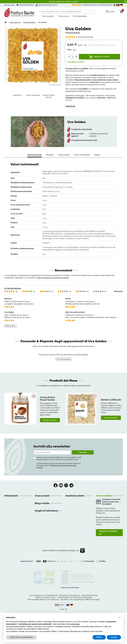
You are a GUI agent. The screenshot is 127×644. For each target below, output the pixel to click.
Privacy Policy (10, 549)
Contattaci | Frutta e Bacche (16, 543)
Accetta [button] (114, 637)
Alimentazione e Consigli (45, 526)
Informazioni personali (44, 505)
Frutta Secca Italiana (43, 562)
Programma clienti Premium (46, 514)
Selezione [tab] (50, 160)
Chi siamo (8, 505)
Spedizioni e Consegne (14, 514)
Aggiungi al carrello (99, 56)
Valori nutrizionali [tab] (34, 160)
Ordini (37, 508)
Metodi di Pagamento (13, 523)
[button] (120, 617)
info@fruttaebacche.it (27, 5)
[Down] (69, 57)
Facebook (56, 490)
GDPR (7, 534)
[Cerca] (68, 12)
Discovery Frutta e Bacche (46, 529)
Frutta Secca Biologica (44, 559)
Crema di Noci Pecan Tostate (48, 404)
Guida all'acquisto (12, 508)
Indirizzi (38, 511)
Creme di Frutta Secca (44, 565)
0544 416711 (73, 514)
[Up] (76, 57)
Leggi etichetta (55, 85)
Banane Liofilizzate (111, 405)
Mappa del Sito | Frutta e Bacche (18, 546)
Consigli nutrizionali (43, 532)
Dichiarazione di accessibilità (16, 540)
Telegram (71, 490)
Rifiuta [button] (99, 637)
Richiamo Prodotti (12, 526)
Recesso (8, 517)
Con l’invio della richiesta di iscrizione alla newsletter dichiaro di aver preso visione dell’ (58, 470)
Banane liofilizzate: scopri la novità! (63, 2)
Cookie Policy (10, 552)
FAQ (6, 520)
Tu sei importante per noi (14, 537)
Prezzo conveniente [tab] (82, 160)
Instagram (66, 490)
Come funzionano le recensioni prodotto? (53, 283)
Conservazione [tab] (64, 160)
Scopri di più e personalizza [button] (21, 637)
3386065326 (80, 517)
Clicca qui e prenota (83, 529)
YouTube (61, 490)
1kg (74, 50)
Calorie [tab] (97, 160)
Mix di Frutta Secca (43, 571)
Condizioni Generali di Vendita (16, 511)
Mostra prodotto (50, 425)
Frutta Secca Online (43, 556)
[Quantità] (73, 57)
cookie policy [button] (75, 624)
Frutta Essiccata (41, 568)
